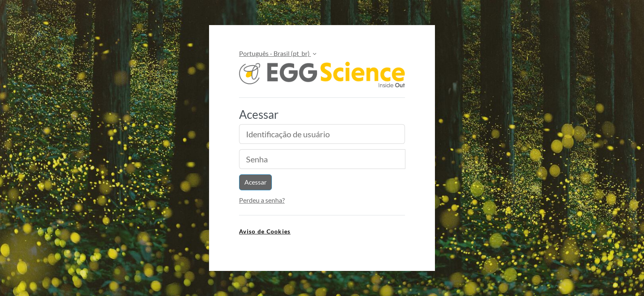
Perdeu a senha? (262, 200)
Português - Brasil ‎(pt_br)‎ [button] (275, 53)
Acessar (255, 182)
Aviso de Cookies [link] (265, 231)
